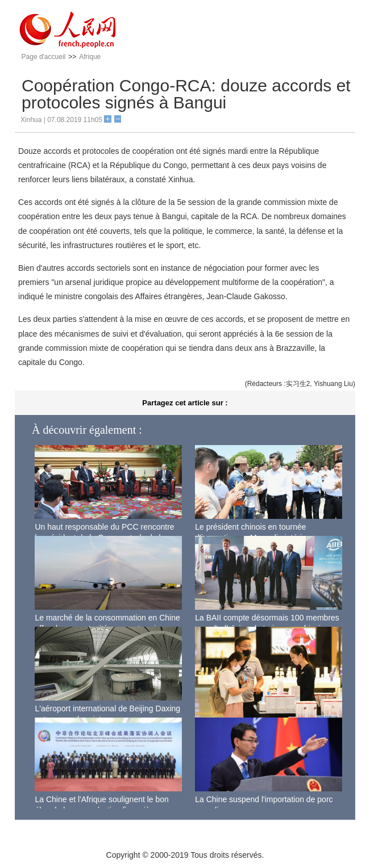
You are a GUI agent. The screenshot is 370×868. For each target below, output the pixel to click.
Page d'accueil (44, 57)
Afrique (90, 57)
